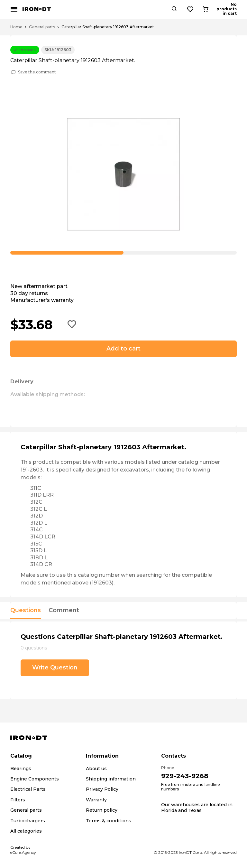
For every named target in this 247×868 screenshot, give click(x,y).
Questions (26, 611)
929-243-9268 (185, 776)
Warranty (96, 800)
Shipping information (111, 779)
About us (96, 769)
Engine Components (35, 779)
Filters (18, 800)
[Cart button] (231, 9)
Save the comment (37, 72)
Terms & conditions (109, 821)
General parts (42, 27)
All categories (26, 831)
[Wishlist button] (214, 9)
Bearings (21, 769)
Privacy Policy (102, 789)
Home (16, 27)
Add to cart (123, 349)
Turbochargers (28, 821)
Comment (64, 611)
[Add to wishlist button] (72, 325)
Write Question (55, 667)
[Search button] (197, 9)
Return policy (102, 810)
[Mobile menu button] (14, 9)
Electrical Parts (28, 789)
